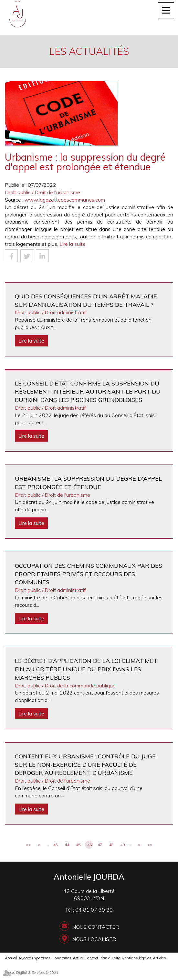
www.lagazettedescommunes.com (65, 200)
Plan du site (110, 958)
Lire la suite (73, 244)
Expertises (41, 958)
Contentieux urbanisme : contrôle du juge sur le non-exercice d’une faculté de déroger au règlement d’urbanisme (85, 765)
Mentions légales (136, 958)
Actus (78, 958)
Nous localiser (94, 939)
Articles (159, 958)
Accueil (11, 958)
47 (100, 845)
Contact (91, 958)
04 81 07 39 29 (94, 910)
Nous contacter (95, 927)
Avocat (25, 958)
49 (122, 845)
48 (111, 845)
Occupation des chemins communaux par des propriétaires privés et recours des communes (89, 574)
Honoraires (62, 958)
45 (78, 845)
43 (56, 845)
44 (67, 845)
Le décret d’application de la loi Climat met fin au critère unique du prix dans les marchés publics (86, 669)
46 (89, 845)
